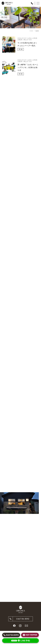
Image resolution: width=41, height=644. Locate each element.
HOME (31, 31)
